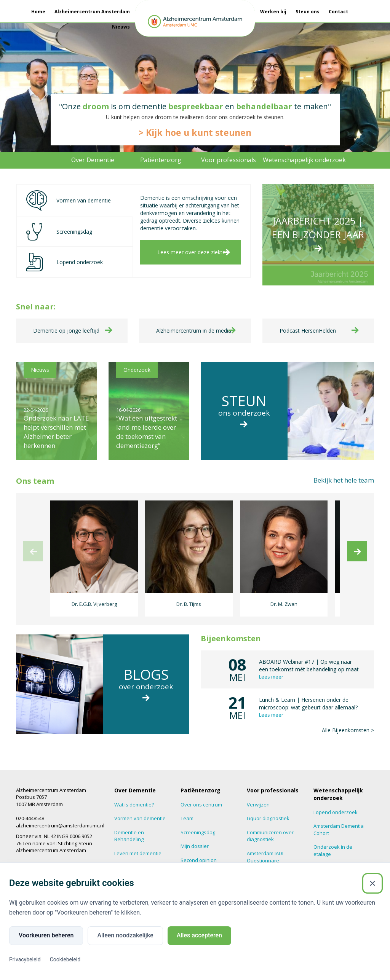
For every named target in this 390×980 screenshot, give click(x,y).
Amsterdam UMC (35, 857)
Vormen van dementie (140, 811)
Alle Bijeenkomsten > (348, 723)
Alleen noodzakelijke (125, 935)
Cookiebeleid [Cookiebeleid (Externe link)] (65, 959)
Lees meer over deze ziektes (193, 252)
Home (38, 12)
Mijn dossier (195, 839)
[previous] (33, 544)
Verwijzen (258, 797)
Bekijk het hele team (344, 472)
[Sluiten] (372, 883)
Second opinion (199, 853)
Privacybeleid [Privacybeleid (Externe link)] (25, 959)
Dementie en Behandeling (129, 828)
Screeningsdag (198, 825)
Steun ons (308, 12)
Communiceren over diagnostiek (270, 828)
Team (187, 811)
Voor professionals (229, 160)
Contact (338, 12)
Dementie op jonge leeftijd (66, 323)
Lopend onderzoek (336, 805)
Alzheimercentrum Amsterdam (92, 12)
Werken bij (273, 12)
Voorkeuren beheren (46, 935)
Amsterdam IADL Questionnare (266, 849)
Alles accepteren (199, 935)
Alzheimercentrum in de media (194, 323)
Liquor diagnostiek (268, 811)
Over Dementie (93, 160)
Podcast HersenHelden (308, 323)
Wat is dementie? (134, 797)
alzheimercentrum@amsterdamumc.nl (60, 818)
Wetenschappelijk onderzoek (304, 160)
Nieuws (121, 27)
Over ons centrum (201, 797)
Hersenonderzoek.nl (337, 860)
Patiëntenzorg (161, 160)
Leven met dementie (138, 846)
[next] (357, 544)
